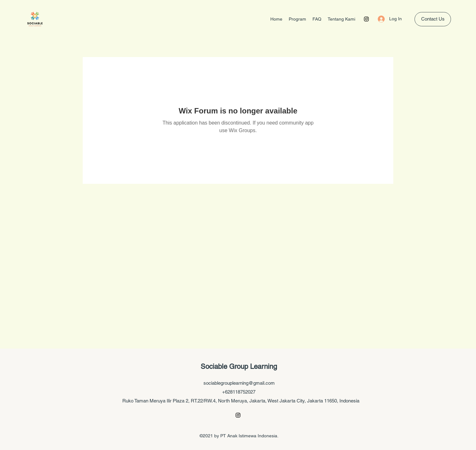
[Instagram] (366, 19)
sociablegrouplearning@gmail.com (239, 383)
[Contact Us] (433, 19)
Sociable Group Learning (239, 366)
